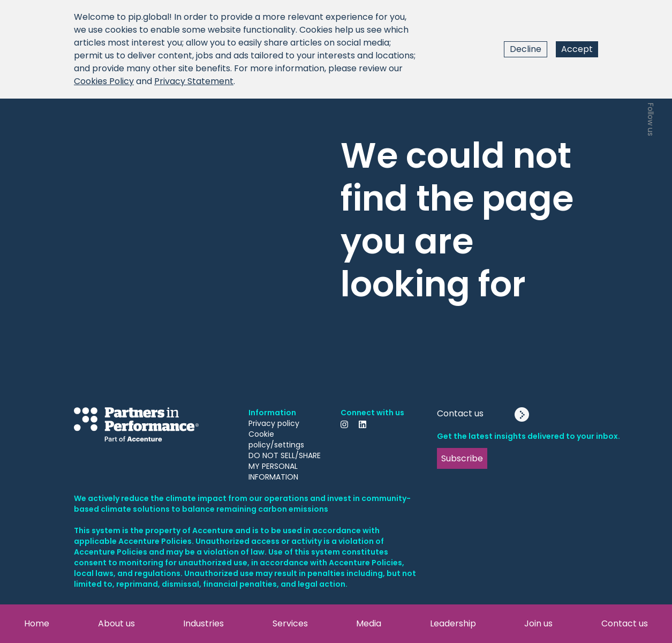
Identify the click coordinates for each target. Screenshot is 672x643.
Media (369, 623)
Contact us (625, 623)
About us (116, 623)
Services (290, 623)
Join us (538, 623)
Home (37, 623)
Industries (203, 623)
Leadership (453, 623)
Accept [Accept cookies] (577, 49)
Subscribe (462, 458)
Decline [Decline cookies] (526, 49)
